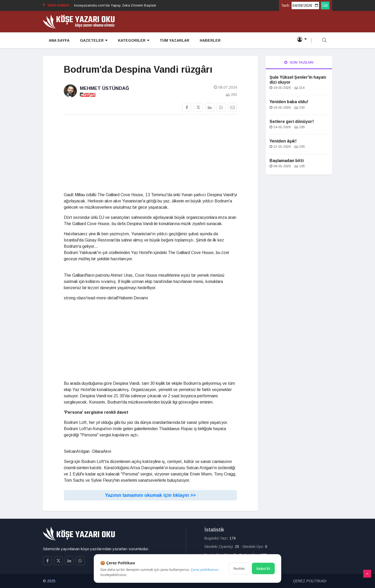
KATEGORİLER (133, 41)
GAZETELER (93, 41)
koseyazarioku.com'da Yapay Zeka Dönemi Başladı (115, 5)
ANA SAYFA (59, 41)
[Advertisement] (150, 155)
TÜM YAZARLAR (174, 41)
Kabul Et (263, 568)
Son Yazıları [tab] (299, 62)
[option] (115, 5)
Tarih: (286, 5)
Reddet (239, 568)
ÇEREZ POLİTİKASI (310, 581)
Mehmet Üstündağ (105, 88)
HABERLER (209, 41)
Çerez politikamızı (205, 570)
